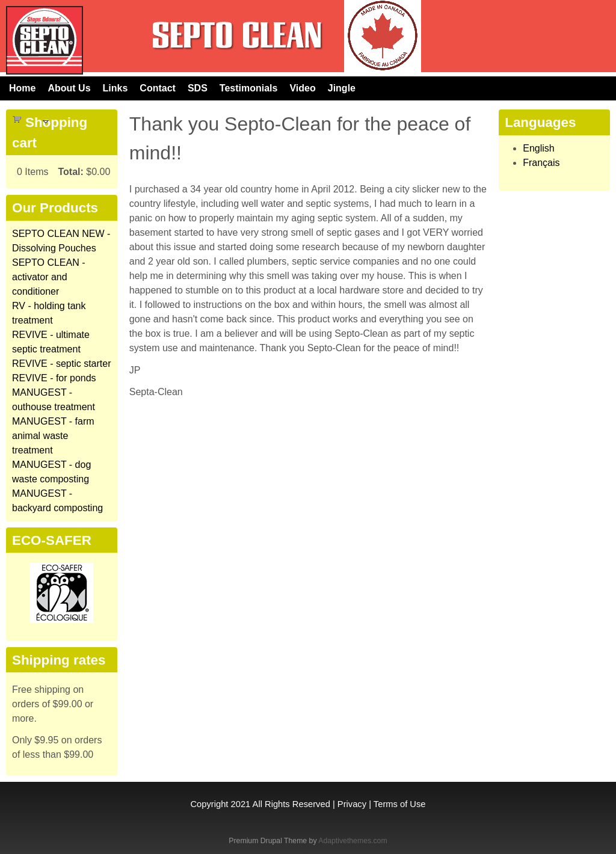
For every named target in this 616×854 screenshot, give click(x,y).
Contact (158, 88)
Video (302, 88)
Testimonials (249, 88)
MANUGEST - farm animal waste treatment (53, 436)
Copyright (209, 804)
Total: (70, 172)
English (538, 148)
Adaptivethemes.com (353, 841)
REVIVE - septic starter (62, 364)
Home (22, 88)
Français (541, 163)
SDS (198, 88)
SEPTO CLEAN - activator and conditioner (49, 277)
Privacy (352, 804)
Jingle (342, 88)
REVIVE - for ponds (54, 378)
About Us (69, 88)
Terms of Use (400, 804)
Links (115, 88)
